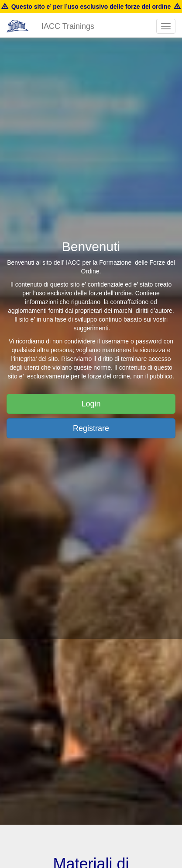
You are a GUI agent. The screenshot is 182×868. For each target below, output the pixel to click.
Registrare (91, 428)
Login (91, 404)
